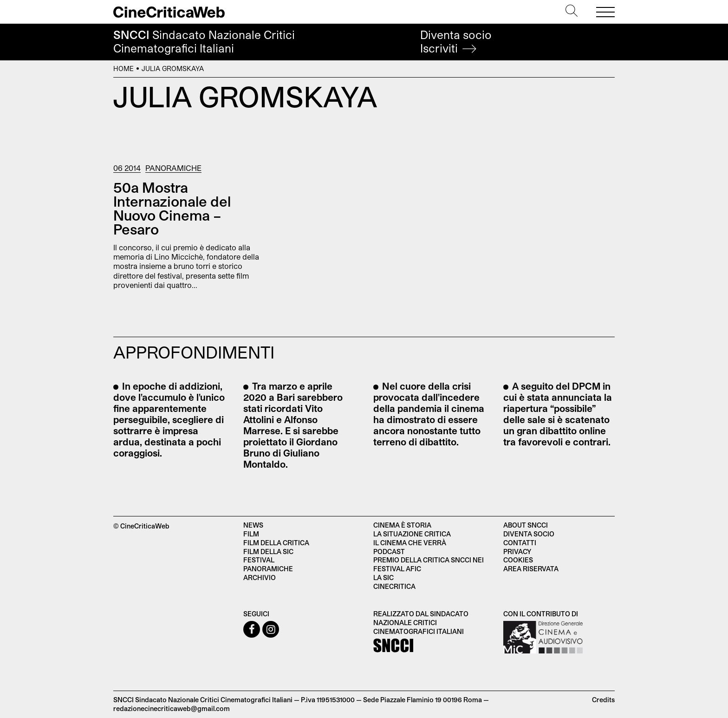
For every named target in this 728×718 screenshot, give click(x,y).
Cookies (518, 560)
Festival (259, 560)
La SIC (383, 578)
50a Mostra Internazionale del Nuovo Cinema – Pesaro (172, 208)
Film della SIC (268, 552)
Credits (603, 700)
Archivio (260, 578)
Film (251, 534)
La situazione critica (412, 534)
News (253, 525)
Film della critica (276, 543)
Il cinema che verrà (410, 543)
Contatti (520, 543)
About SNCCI (526, 525)
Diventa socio (456, 42)
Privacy (517, 552)
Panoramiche (173, 168)
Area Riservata (531, 569)
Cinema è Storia (402, 525)
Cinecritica (394, 586)
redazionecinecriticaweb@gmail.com (172, 708)
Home (123, 69)
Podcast (389, 552)
